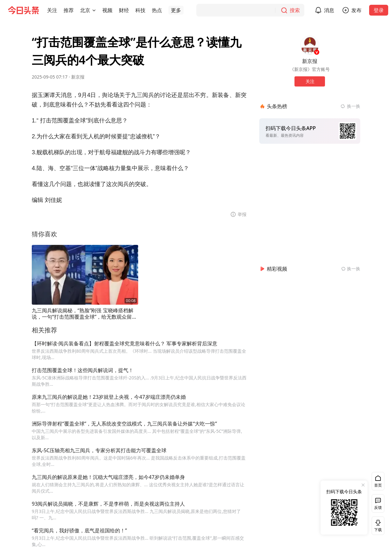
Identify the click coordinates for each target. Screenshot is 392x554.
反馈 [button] (378, 507)
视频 (107, 10)
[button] (52, 10)
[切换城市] (94, 10)
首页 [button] (378, 485)
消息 (329, 10)
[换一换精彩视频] (351, 269)
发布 (356, 10)
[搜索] (250, 10)
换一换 (354, 106)
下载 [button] (377, 526)
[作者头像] (310, 45)
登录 (379, 10)
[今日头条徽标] (24, 10)
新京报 (78, 77)
